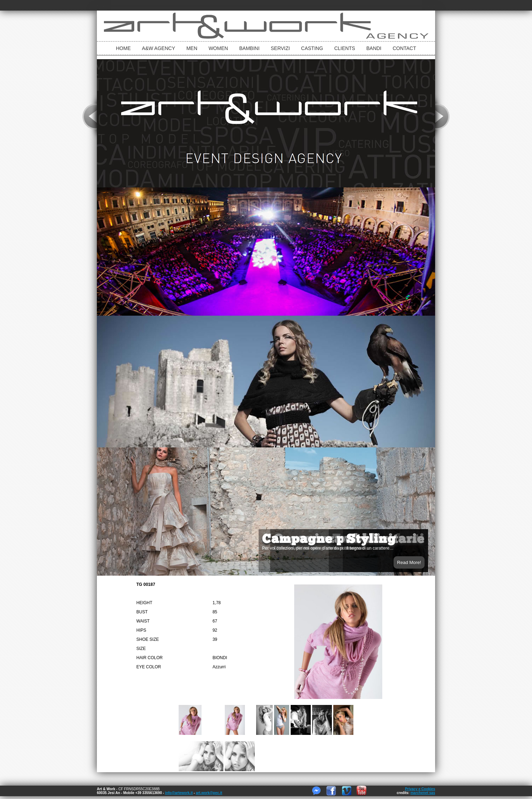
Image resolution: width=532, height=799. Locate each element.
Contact (404, 48)
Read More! (409, 562)
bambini (249, 48)
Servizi (280, 48)
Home (123, 48)
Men (192, 48)
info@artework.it (179, 793)
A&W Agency (159, 48)
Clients (345, 48)
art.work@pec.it (209, 793)
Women (218, 48)
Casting (312, 48)
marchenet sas (423, 793)
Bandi (374, 48)
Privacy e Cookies (420, 789)
